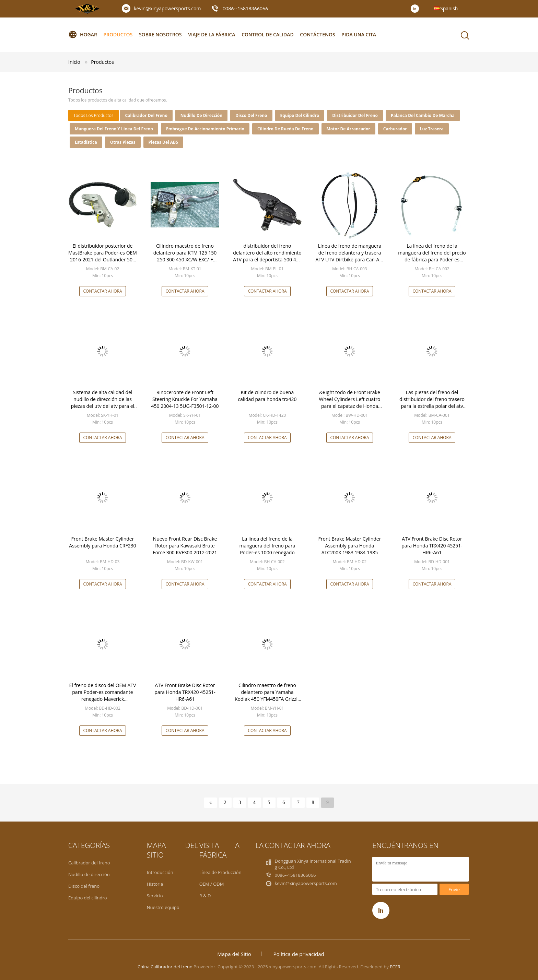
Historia (155, 884)
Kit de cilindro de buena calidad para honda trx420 (267, 396)
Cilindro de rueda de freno (285, 129)
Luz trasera (432, 129)
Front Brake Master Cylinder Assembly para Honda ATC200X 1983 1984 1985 (350, 546)
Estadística (86, 142)
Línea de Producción (220, 872)
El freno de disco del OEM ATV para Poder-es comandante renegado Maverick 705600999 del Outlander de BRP (103, 699)
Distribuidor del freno (355, 115)
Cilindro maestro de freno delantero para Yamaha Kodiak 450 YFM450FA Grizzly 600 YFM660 (267, 695)
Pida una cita (359, 34)
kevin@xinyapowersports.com (167, 8)
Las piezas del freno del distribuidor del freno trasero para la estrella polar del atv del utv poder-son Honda (432, 403)
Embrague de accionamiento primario (205, 129)
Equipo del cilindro (300, 115)
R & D (205, 896)
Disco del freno (251, 115)
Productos (118, 34)
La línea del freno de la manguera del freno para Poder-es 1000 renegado (267, 546)
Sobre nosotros (160, 34)
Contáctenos (317, 34)
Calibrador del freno (146, 115)
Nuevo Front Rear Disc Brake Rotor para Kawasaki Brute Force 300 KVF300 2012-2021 (185, 546)
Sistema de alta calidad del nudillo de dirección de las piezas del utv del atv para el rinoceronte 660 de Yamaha (103, 403)
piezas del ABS (163, 142)
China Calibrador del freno (165, 967)
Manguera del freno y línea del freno (114, 129)
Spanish (449, 8)
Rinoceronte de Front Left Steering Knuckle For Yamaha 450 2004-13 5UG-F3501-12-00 (185, 399)
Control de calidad (267, 34)
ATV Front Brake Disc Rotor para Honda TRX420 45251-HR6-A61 (432, 546)
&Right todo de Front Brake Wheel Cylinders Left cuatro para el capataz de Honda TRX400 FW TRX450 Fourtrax (350, 403)
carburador (395, 129)
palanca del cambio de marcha (423, 115)
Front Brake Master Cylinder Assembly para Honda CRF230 (102, 542)
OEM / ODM (212, 884)
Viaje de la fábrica (212, 34)
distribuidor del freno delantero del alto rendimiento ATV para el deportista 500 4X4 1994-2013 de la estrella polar (267, 256)
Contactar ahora (102, 291)
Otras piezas (123, 142)
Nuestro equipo (163, 907)
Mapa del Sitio (234, 954)
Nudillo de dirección (201, 115)
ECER (395, 967)
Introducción (160, 872)
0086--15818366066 (245, 8)
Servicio (155, 896)
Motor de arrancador (348, 129)
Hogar (83, 35)
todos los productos (93, 115)
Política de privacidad (299, 954)
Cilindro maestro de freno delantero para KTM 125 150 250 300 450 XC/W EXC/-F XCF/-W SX (185, 256)
